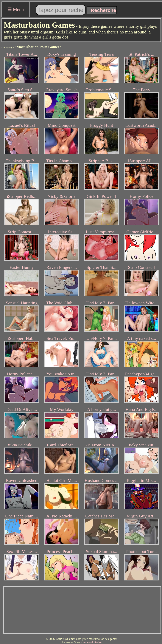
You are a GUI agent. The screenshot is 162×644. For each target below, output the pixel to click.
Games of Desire (91, 642)
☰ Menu (16, 9)
